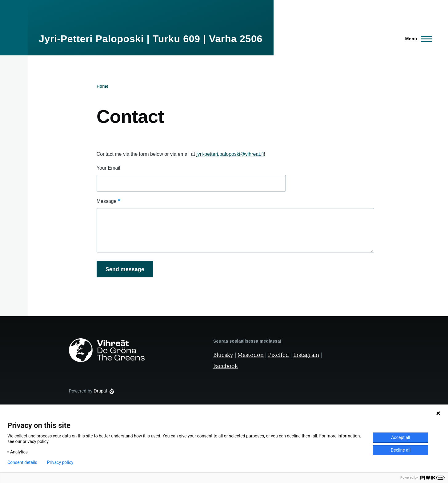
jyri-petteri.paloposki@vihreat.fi (230, 154)
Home (103, 86)
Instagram (306, 355)
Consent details (22, 462)
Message (107, 201)
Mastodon (251, 355)
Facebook (226, 366)
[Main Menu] (417, 39)
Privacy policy (60, 462)
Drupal (100, 391)
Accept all (401, 437)
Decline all (401, 450)
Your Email (108, 168)
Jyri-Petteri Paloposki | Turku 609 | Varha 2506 (151, 39)
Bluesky (223, 355)
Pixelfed (278, 355)
